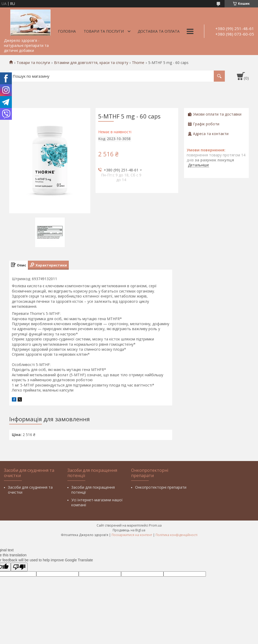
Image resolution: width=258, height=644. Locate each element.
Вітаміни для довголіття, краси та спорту (91, 63)
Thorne (138, 63)
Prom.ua (155, 525)
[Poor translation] (19, 567)
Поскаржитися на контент (132, 535)
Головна (67, 31)
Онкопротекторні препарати (161, 487)
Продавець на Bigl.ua (129, 530)
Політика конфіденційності (177, 535)
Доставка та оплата (159, 31)
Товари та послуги (104, 31)
